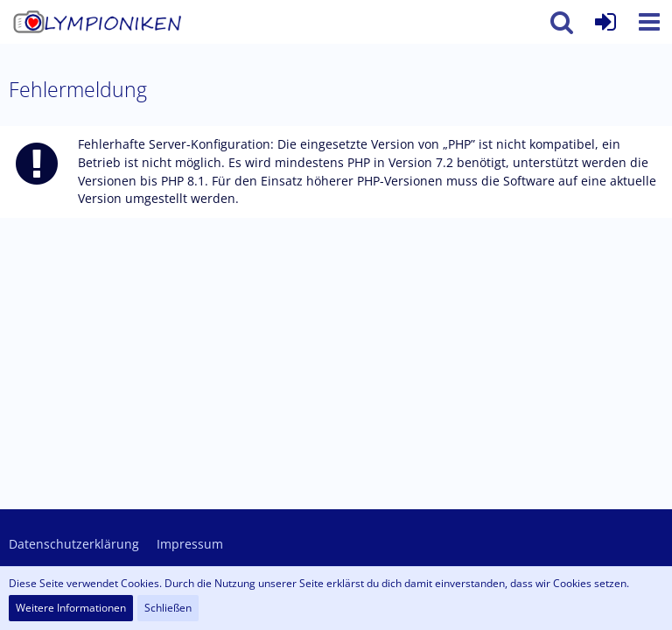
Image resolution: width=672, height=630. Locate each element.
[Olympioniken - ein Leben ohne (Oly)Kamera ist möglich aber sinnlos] (101, 22)
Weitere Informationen (71, 608)
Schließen (168, 608)
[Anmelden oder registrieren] (605, 22)
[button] (649, 22)
